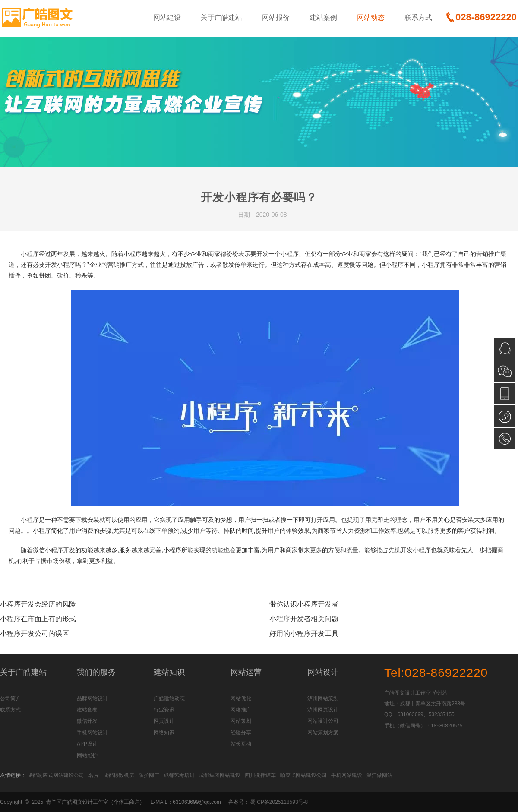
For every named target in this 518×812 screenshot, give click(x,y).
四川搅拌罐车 (260, 775)
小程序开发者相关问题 (304, 619)
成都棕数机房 (119, 775)
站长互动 (241, 744)
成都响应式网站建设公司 (56, 775)
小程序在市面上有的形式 (38, 619)
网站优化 (241, 698)
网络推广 (241, 710)
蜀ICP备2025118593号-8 (279, 802)
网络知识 (164, 733)
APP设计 (87, 744)
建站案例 (323, 17)
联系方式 (418, 17)
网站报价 (276, 17)
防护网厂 (149, 775)
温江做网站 (379, 775)
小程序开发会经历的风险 (38, 604)
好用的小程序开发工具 (304, 633)
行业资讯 (164, 710)
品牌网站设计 (92, 698)
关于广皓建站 (221, 17)
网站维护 (87, 755)
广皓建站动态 (169, 698)
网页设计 (164, 721)
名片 (94, 775)
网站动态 (371, 17)
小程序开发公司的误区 (35, 633)
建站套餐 (87, 710)
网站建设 (167, 17)
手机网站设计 (92, 733)
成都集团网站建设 (220, 775)
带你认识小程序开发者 (304, 604)
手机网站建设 (347, 775)
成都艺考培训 (179, 775)
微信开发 (87, 721)
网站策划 (241, 721)
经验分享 (241, 733)
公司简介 (10, 698)
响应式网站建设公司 (303, 775)
